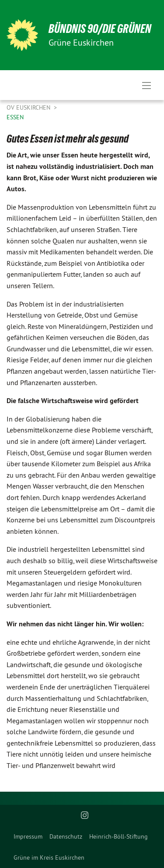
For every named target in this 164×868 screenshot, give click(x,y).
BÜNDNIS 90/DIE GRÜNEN (100, 29)
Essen (15, 117)
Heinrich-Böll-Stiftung (119, 836)
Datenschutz (66, 836)
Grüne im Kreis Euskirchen (49, 857)
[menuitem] (28, 836)
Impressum (28, 836)
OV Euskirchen (29, 107)
